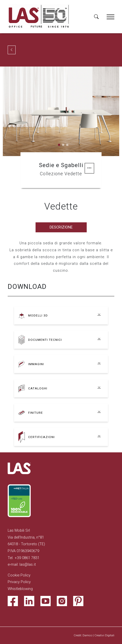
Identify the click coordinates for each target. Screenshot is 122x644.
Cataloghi (38, 388)
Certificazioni (41, 437)
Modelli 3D (38, 315)
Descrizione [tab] (61, 227)
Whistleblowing (20, 589)
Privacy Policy (19, 582)
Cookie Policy (19, 575)
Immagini (36, 364)
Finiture (36, 413)
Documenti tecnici (45, 340)
